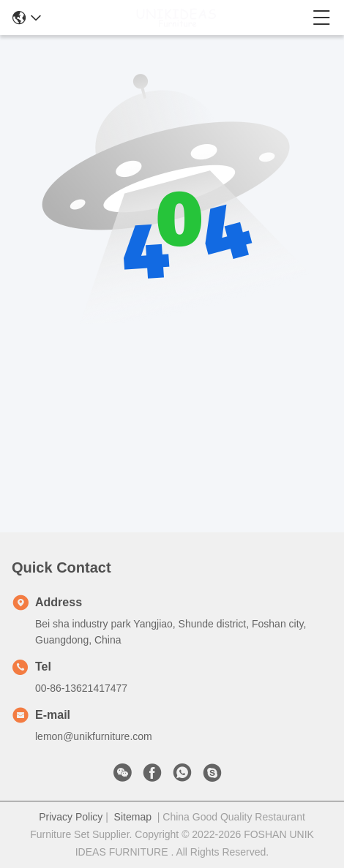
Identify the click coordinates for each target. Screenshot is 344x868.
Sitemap (133, 817)
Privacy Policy (71, 817)
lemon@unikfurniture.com (94, 736)
